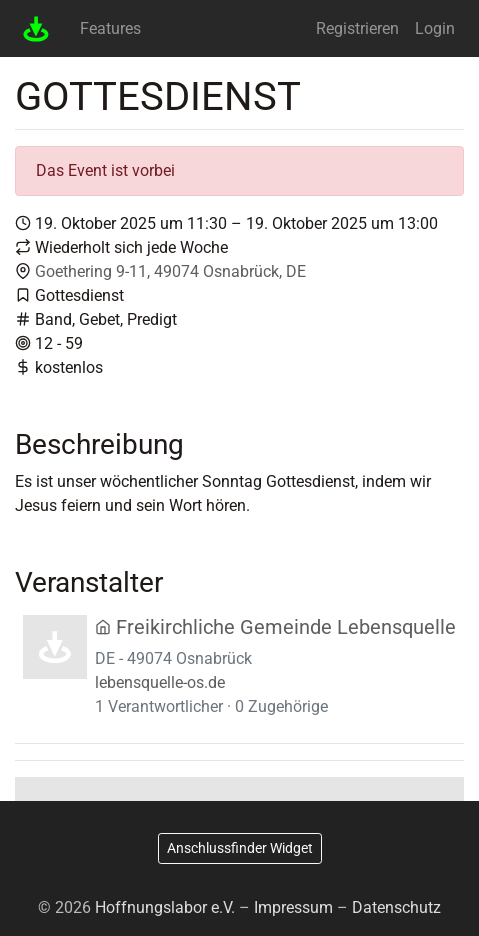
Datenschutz (396, 907)
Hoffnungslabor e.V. (165, 907)
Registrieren (357, 28)
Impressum (293, 907)
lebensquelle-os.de (160, 682)
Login (435, 28)
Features (110, 28)
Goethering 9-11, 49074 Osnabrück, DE (170, 271)
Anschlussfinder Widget (240, 848)
